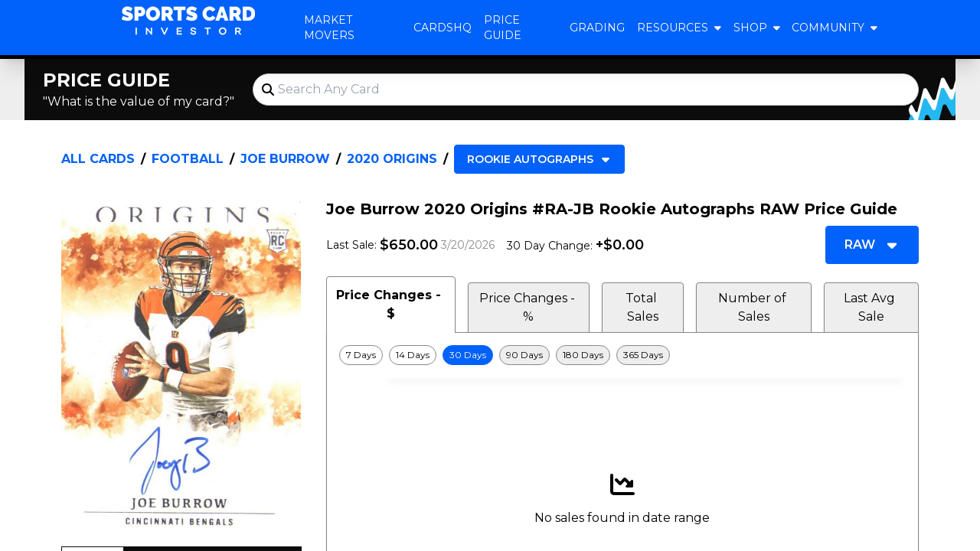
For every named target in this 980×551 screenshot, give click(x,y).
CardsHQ (443, 28)
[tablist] (622, 305)
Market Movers (329, 28)
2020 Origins (392, 159)
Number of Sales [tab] (754, 307)
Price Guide (503, 28)
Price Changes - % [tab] (529, 307)
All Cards (98, 159)
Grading (597, 28)
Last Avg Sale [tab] (871, 307)
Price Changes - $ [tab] (390, 304)
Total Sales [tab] (643, 307)
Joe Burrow (285, 159)
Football (188, 159)
